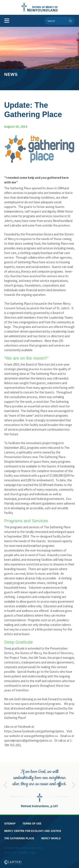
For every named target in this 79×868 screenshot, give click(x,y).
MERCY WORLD (51, 835)
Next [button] (74, 780)
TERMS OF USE (32, 820)
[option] (39, 785)
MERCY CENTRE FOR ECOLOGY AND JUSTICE (33, 828)
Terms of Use (10, 849)
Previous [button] (5, 780)
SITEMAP (10, 820)
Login (33, 849)
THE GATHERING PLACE (19, 835)
